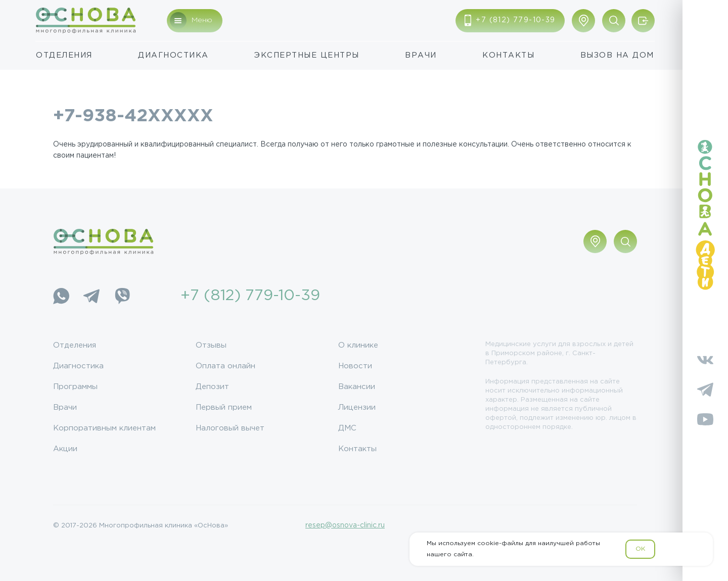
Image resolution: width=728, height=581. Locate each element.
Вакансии (357, 387)
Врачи (421, 55)
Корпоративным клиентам (104, 428)
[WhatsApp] (61, 296)
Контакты (508, 55)
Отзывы (211, 345)
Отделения (64, 55)
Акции (65, 449)
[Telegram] (92, 296)
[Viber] (122, 296)
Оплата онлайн (225, 366)
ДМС (347, 428)
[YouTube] (705, 419)
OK (640, 549)
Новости (355, 366)
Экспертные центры (307, 55)
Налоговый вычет (230, 428)
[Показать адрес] (583, 21)
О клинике (358, 345)
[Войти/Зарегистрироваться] (643, 21)
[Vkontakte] (705, 360)
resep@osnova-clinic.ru (345, 525)
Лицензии (357, 407)
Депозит (212, 387)
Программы (75, 387)
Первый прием (224, 407)
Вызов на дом (617, 55)
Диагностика (173, 55)
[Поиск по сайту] (614, 21)
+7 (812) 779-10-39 (250, 296)
